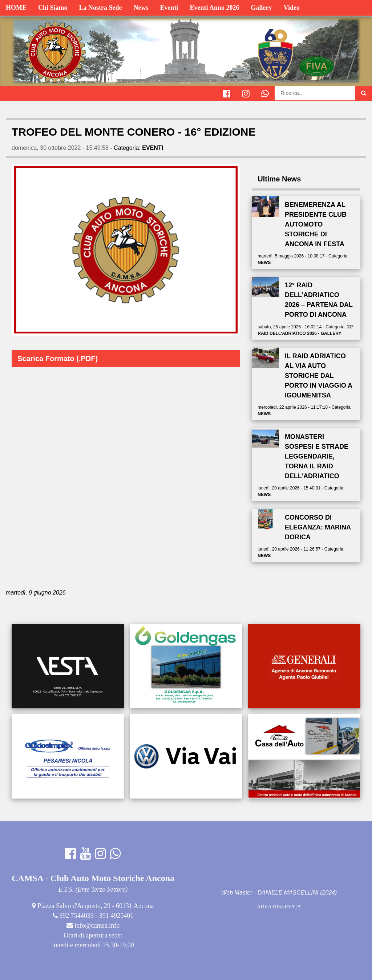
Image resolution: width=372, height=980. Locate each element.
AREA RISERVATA (279, 907)
